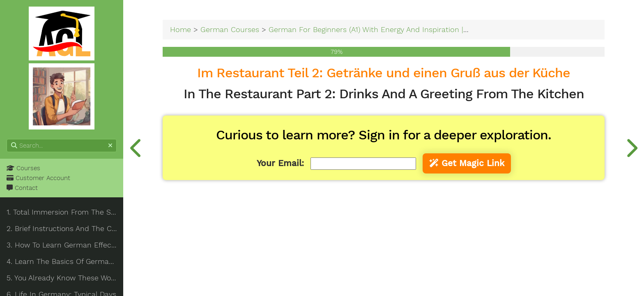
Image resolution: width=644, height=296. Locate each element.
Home (181, 29)
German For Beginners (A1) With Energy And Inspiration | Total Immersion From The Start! (424, 29)
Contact (22, 188)
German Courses (230, 29)
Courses (23, 168)
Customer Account (38, 178)
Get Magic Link (467, 163)
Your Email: (280, 163)
